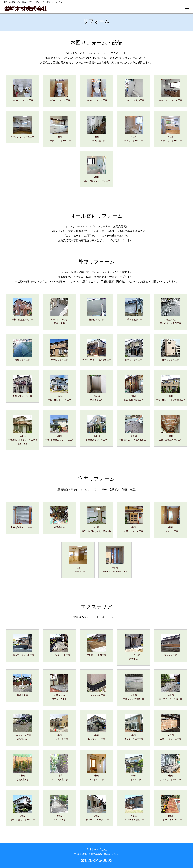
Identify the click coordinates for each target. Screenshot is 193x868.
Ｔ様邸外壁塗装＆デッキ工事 (96, 428)
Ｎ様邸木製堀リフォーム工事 (171, 727)
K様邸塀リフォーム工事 (96, 727)
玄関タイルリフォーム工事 (59, 687)
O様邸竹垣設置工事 (22, 767)
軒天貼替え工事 (96, 309)
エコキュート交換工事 (134, 90)
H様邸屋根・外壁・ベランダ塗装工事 (171, 388)
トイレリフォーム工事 (22, 90)
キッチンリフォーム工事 (171, 90)
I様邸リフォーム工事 (134, 767)
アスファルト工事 (96, 685)
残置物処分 (59, 517)
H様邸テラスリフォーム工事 (171, 767)
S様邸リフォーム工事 (96, 767)
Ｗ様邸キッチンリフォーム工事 (171, 129)
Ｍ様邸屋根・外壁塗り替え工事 (59, 388)
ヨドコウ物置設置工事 (134, 647)
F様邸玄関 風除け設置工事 (134, 388)
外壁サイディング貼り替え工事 (96, 350)
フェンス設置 (171, 645)
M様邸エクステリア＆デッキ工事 (96, 808)
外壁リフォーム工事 (22, 386)
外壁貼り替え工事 (59, 350)
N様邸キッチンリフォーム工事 (59, 129)
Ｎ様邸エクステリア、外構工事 (171, 687)
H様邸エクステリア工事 (59, 727)
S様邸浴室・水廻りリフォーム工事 (96, 169)
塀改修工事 (22, 685)
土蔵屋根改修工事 (134, 309)
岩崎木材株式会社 (26, 9)
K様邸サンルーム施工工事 (134, 727)
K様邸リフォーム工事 (171, 519)
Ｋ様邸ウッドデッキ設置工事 (134, 808)
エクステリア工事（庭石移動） (22, 727)
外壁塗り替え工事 (134, 350)
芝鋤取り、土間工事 (96, 645)
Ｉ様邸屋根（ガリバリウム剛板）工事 (134, 428)
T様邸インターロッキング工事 (171, 808)
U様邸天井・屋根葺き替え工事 (171, 428)
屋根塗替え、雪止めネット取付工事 (171, 311)
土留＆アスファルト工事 (22, 645)
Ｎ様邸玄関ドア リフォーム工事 (115, 559)
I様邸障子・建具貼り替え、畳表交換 (96, 519)
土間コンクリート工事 (59, 645)
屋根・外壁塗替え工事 (22, 309)
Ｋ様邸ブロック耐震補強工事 (134, 687)
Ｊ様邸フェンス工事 (59, 808)
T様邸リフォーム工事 (78, 559)
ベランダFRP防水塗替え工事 (59, 311)
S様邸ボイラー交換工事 (96, 129)
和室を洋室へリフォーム (22, 517)
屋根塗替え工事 (22, 350)
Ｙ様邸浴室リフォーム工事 (134, 129)
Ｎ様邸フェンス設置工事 (59, 767)
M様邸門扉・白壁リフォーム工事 (22, 808)
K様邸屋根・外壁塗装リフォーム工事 (59, 428)
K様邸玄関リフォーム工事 (134, 519)
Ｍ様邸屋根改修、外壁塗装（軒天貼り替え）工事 (22, 430)
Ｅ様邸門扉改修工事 (96, 388)
